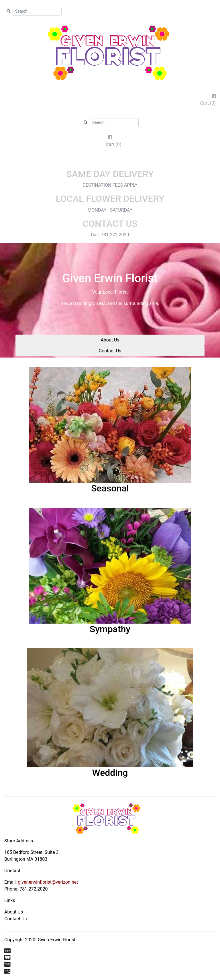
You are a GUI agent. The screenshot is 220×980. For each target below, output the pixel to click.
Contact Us (110, 351)
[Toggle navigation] (110, 161)
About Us (110, 340)
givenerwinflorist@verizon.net (48, 882)
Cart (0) (208, 103)
